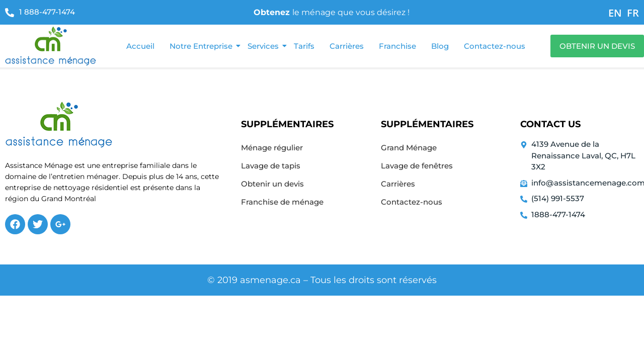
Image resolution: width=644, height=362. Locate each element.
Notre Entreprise (202, 46)
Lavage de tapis (271, 166)
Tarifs (304, 46)
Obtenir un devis (272, 184)
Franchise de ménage (282, 202)
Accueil (140, 46)
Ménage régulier (272, 148)
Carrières (347, 46)
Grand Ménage (409, 148)
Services (264, 46)
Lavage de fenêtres (417, 166)
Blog (440, 46)
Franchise (397, 46)
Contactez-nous (495, 46)
